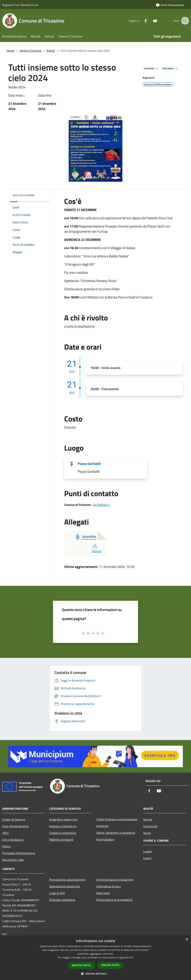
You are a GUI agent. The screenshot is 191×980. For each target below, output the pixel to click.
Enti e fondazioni (13, 840)
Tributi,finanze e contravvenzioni (117, 819)
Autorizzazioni (105, 839)
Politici (7, 846)
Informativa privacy (109, 886)
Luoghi (148, 851)
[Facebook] (142, 21)
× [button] (187, 939)
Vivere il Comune (31, 51)
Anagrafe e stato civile (63, 819)
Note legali (103, 893)
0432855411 (101, 505)
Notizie (148, 819)
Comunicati (150, 826)
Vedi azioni (170, 69)
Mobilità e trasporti (61, 840)
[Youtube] (151, 21)
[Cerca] (184, 21)
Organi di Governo (14, 819)
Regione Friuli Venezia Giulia (20, 5)
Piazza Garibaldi (89, 464)
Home (10, 51)
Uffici (6, 833)
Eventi (51, 51)
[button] (95, 974)
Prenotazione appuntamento (67, 880)
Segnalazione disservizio (65, 886)
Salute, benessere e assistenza (116, 833)
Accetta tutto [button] (81, 965)
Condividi (151, 69)
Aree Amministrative (15, 826)
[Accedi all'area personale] (170, 5)
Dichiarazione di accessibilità (114, 900)
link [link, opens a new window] (131, 957)
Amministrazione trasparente (115, 880)
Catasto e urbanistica (63, 833)
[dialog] (95, 958)
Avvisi (147, 833)
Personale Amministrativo (19, 853)
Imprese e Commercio (63, 826)
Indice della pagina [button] (23, 195)
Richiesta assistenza (62, 900)
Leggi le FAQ (57, 893)
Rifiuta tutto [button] (111, 965)
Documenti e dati (13, 860)
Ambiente (102, 826)
